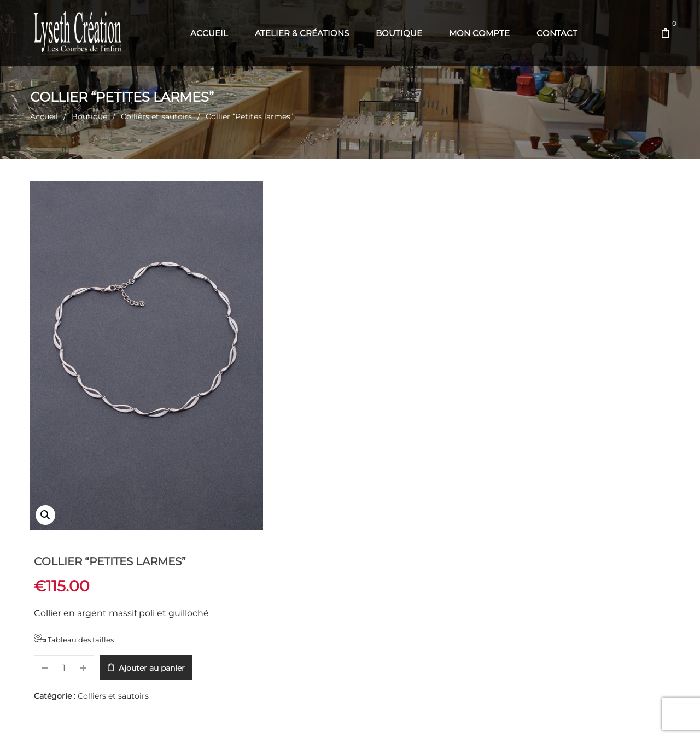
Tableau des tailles (319, 270)
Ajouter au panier (397, 300)
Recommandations (377, 559)
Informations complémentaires (211, 559)
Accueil (44, 116)
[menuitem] (209, 33)
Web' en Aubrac (367, 716)
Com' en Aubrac (424, 716)
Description (66, 559)
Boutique (89, 116)
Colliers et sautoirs (156, 116)
